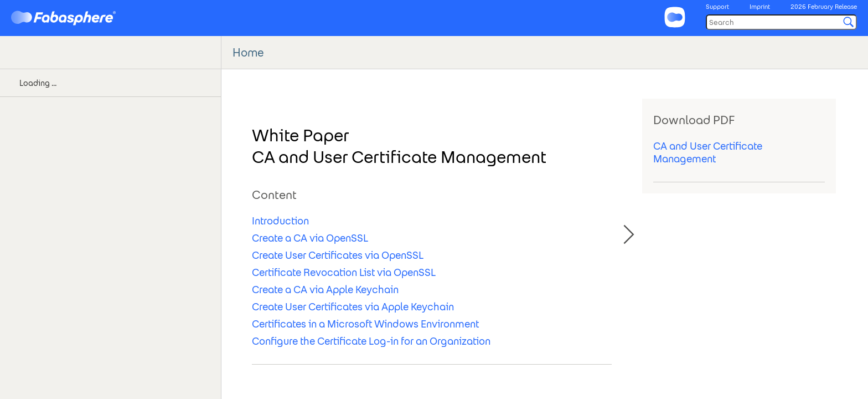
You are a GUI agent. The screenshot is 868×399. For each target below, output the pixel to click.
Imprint (760, 7)
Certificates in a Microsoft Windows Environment (365, 324)
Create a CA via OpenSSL (310, 238)
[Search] (781, 22)
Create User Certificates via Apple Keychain (353, 307)
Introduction (280, 221)
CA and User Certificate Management (708, 152)
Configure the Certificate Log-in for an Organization (371, 341)
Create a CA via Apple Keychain (325, 290)
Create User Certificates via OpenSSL (338, 255)
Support (717, 7)
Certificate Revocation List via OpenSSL (344, 272)
